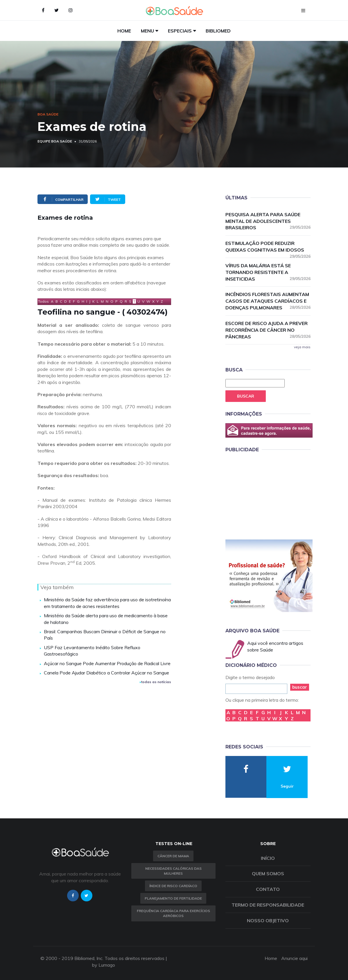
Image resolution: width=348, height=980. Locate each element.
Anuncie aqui (294, 958)
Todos (43, 301)
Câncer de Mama (173, 856)
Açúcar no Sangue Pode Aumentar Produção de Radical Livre (107, 663)
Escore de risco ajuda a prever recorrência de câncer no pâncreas (268, 330)
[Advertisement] (269, 495)
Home (124, 31)
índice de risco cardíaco (173, 886)
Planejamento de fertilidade (173, 898)
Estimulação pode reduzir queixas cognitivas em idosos (268, 247)
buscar (300, 687)
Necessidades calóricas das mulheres (173, 871)
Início (268, 858)
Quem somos (268, 873)
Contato (268, 889)
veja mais (302, 347)
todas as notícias (155, 682)
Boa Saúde (48, 114)
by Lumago (104, 965)
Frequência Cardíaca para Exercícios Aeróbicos (173, 913)
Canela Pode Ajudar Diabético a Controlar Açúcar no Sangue (106, 673)
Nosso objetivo (268, 921)
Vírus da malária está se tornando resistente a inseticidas (268, 272)
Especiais (180, 31)
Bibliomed (218, 31)
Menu (147, 31)
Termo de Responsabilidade (268, 905)
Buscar (246, 396)
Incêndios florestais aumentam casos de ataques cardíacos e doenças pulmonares (268, 301)
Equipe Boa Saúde (55, 141)
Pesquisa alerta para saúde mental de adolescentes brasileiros (268, 221)
